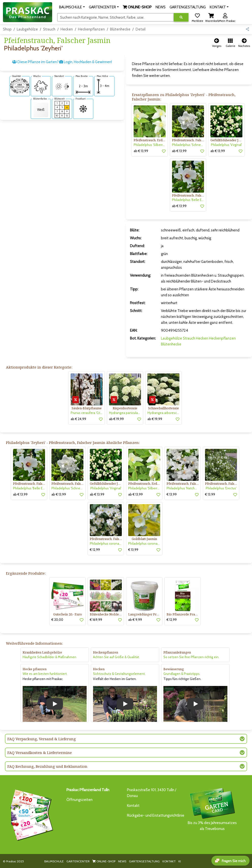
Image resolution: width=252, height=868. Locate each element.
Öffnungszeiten (79, 800)
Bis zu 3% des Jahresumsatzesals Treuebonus (212, 809)
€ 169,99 (96, 620)
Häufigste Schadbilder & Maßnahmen (49, 657)
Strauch (49, 29)
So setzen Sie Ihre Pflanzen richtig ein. (191, 657)
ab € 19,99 (116, 419)
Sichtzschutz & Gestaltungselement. (119, 674)
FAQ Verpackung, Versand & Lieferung (42, 739)
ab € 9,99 (135, 620)
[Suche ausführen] (181, 17)
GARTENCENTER (78, 861)
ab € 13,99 (141, 151)
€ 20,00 (57, 620)
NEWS (122, 861)
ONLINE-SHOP (104, 861)
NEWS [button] (161, 7)
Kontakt (133, 806)
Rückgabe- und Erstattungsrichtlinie (156, 815)
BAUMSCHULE (54, 861)
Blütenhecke (120, 29)
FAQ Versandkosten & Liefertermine (40, 753)
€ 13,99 (172, 494)
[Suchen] (116, 17)
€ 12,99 (95, 550)
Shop (7, 29)
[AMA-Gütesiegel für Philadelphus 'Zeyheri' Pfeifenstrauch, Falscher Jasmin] (20, 86)
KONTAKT (169, 861)
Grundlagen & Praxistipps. (182, 674)
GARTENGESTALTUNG (144, 861)
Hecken (67, 29)
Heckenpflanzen (91, 29)
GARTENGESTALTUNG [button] (188, 7)
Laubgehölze (27, 29)
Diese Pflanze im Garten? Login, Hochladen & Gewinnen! (62, 62)
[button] (72, 7)
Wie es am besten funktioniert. (45, 674)
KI (180, 861)
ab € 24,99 (78, 419)
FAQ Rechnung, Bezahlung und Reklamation (47, 766)
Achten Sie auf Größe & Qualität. (116, 657)
